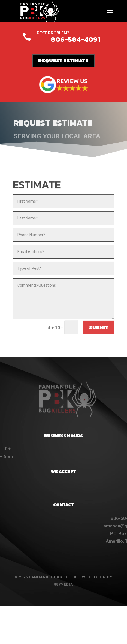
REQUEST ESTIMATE (63, 60)
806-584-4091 (75, 39)
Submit (98, 327)
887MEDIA (63, 584)
